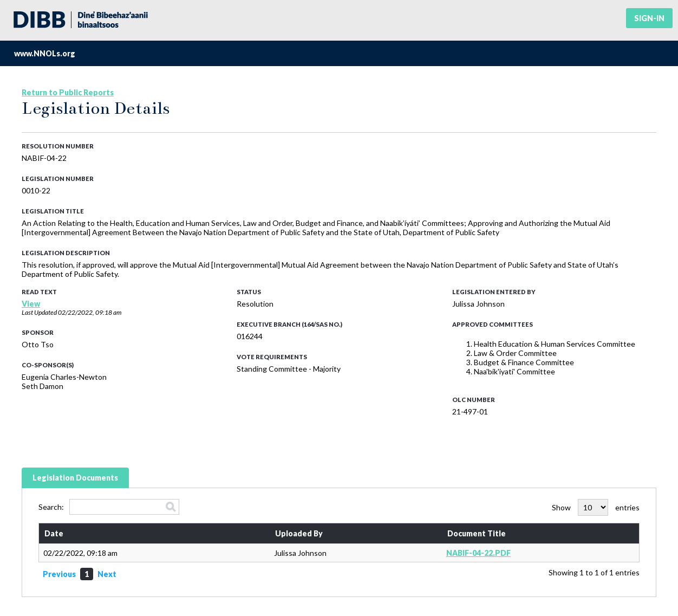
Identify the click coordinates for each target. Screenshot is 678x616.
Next (107, 574)
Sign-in (649, 18)
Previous (59, 574)
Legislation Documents (75, 478)
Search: (109, 507)
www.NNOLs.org (45, 53)
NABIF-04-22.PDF (478, 553)
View (31, 304)
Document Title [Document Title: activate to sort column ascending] (477, 533)
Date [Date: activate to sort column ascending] (54, 533)
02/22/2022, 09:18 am (90, 312)
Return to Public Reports (68, 92)
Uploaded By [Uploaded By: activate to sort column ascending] (299, 533)
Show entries (596, 507)
